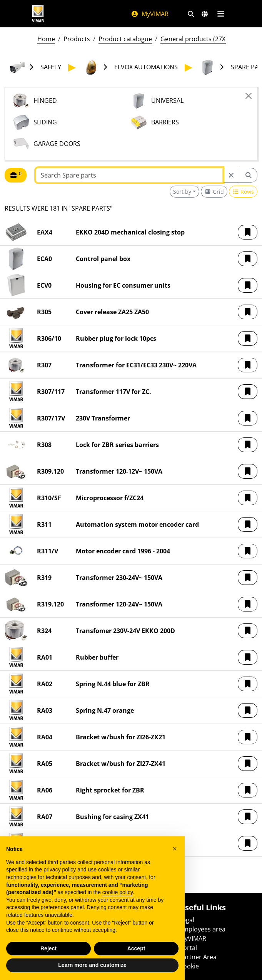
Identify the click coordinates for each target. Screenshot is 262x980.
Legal (187, 920)
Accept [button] (136, 948)
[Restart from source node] (231, 175)
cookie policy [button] (118, 892)
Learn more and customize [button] (92, 965)
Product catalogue (125, 39)
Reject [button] (48, 948)
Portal (188, 948)
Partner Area (198, 957)
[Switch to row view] (243, 192)
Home (46, 39)
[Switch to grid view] (214, 192)
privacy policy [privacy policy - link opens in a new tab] (60, 869)
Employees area (202, 929)
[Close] (249, 96)
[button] (248, 232)
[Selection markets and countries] (205, 14)
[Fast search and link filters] (191, 14)
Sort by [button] (182, 192)
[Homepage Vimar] (38, 14)
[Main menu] (221, 14)
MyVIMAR (150, 14)
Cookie (189, 966)
